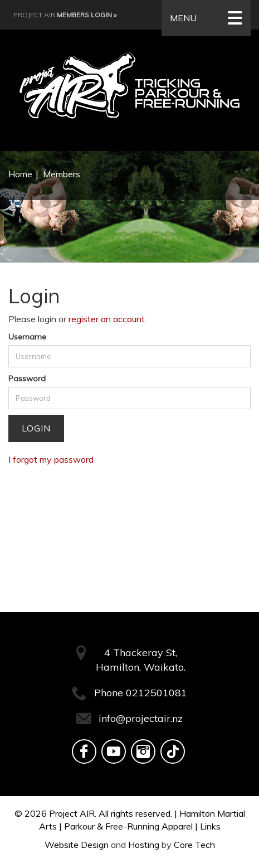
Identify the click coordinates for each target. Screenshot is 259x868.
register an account (107, 319)
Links (210, 826)
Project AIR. (73, 813)
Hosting (144, 845)
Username (27, 337)
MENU (206, 18)
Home (20, 174)
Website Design (77, 845)
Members (62, 174)
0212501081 (157, 693)
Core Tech (194, 845)
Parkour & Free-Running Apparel (128, 826)
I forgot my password (51, 459)
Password (27, 379)
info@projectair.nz (141, 718)
